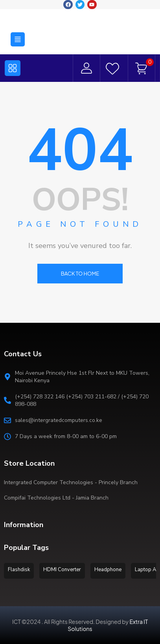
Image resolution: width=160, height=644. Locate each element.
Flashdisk (19, 570)
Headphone (108, 570)
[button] (18, 38)
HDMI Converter (62, 570)
